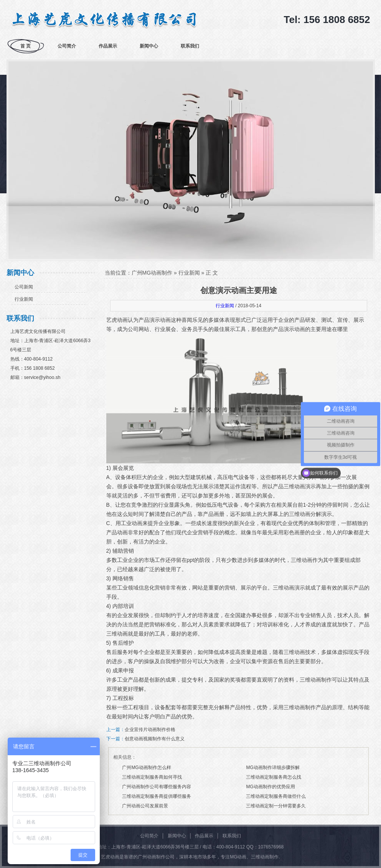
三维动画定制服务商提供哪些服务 (157, 796)
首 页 (26, 46)
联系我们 (190, 46)
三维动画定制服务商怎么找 (274, 777)
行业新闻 (24, 299)
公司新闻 (24, 287)
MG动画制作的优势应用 (270, 787)
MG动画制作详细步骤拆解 (273, 768)
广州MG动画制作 (152, 273)
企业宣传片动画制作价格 (150, 730)
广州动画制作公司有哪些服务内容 (157, 787)
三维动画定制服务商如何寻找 (152, 777)
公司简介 (67, 46)
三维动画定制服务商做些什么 (276, 796)
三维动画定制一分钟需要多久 (276, 806)
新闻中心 (149, 46)
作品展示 (108, 46)
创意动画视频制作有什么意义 (155, 739)
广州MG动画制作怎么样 (146, 768)
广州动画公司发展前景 (145, 806)
